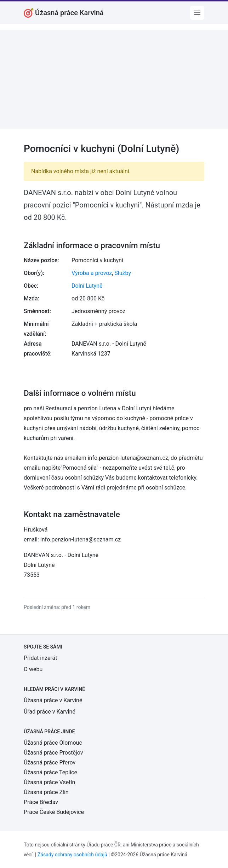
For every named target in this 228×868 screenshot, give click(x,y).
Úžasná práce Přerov (50, 763)
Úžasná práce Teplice (50, 772)
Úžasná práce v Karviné (53, 700)
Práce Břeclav (41, 802)
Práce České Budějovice (54, 812)
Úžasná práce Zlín (46, 792)
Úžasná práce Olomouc (53, 743)
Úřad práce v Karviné (50, 712)
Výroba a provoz (92, 273)
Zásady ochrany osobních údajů (72, 855)
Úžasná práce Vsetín (49, 782)
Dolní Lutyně (87, 286)
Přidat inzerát (40, 658)
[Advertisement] (114, 79)
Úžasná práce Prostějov (53, 753)
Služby (123, 273)
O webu (33, 669)
